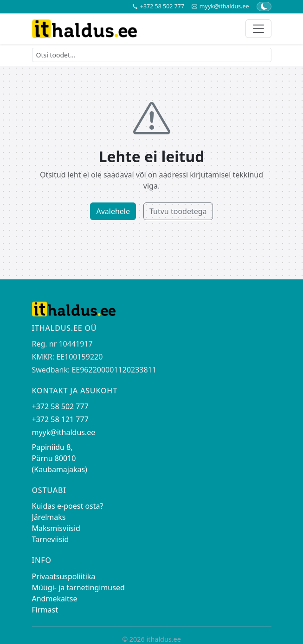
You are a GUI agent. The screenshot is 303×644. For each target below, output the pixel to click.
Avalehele (113, 211)
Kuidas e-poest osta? (68, 506)
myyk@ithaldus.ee (220, 6)
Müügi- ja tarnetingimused (78, 587)
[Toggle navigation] (258, 29)
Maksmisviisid (56, 528)
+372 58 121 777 (60, 419)
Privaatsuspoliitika (64, 576)
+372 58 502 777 (158, 6)
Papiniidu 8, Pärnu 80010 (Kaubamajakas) (60, 458)
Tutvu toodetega (178, 211)
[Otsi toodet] (152, 55)
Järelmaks (49, 517)
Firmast (45, 610)
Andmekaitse (55, 599)
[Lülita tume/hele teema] (264, 6)
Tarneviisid (51, 539)
